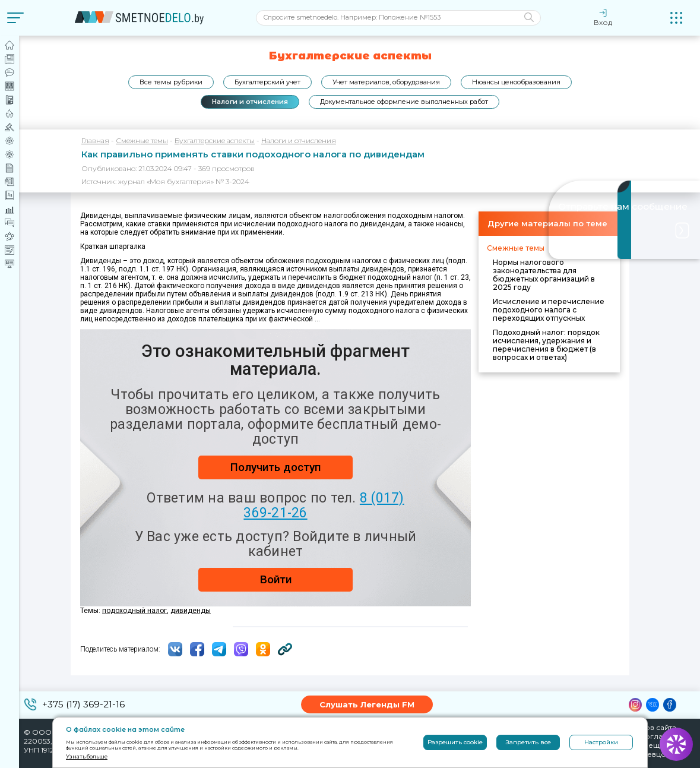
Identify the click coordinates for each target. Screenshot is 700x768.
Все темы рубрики (171, 82)
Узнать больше (87, 756)
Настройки (601, 742)
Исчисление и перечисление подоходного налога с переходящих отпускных (549, 310)
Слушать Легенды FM (367, 704)
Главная (95, 140)
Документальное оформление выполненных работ (404, 102)
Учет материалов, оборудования (386, 82)
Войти (276, 579)
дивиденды (191, 611)
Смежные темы (142, 140)
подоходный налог (134, 611)
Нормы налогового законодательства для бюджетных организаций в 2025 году (544, 275)
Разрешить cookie (455, 742)
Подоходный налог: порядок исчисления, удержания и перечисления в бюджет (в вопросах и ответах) (546, 345)
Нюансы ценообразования (516, 82)
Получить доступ (275, 467)
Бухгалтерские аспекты (215, 140)
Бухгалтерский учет (267, 82)
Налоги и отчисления (250, 102)
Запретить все (528, 742)
